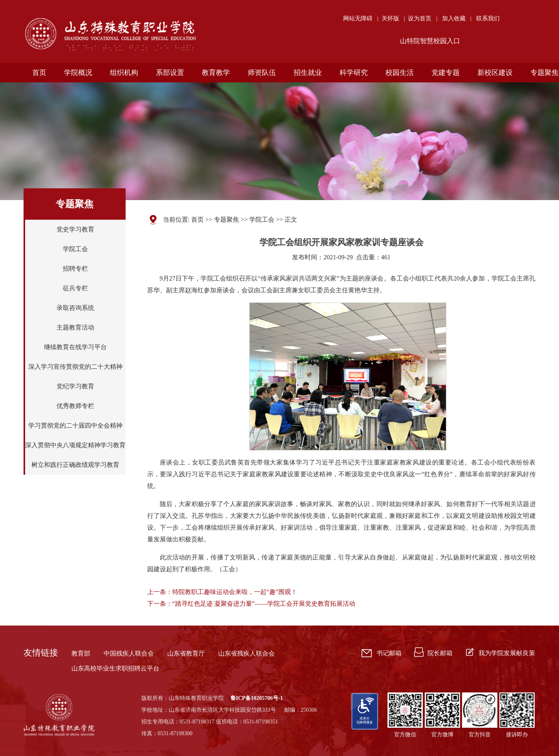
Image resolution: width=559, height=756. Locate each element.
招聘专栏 (75, 269)
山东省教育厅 (186, 653)
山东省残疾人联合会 (247, 653)
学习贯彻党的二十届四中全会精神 (75, 425)
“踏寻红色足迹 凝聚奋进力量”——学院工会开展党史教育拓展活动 (264, 604)
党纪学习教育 (75, 386)
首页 (197, 220)
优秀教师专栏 (75, 406)
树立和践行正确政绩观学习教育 (75, 465)
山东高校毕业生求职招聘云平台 (115, 668)
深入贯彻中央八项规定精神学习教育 (75, 445)
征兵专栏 (75, 288)
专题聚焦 (227, 220)
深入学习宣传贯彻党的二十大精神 (75, 367)
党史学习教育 (75, 229)
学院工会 (75, 249)
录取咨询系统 (75, 308)
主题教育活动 (75, 327)
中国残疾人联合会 (129, 653)
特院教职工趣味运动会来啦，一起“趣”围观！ (235, 592)
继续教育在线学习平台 (75, 347)
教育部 (81, 653)
